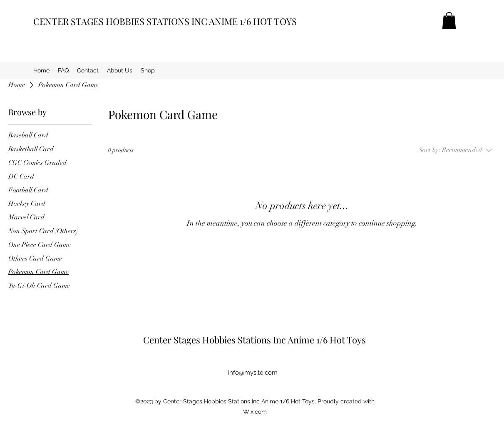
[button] (449, 21)
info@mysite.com (253, 373)
